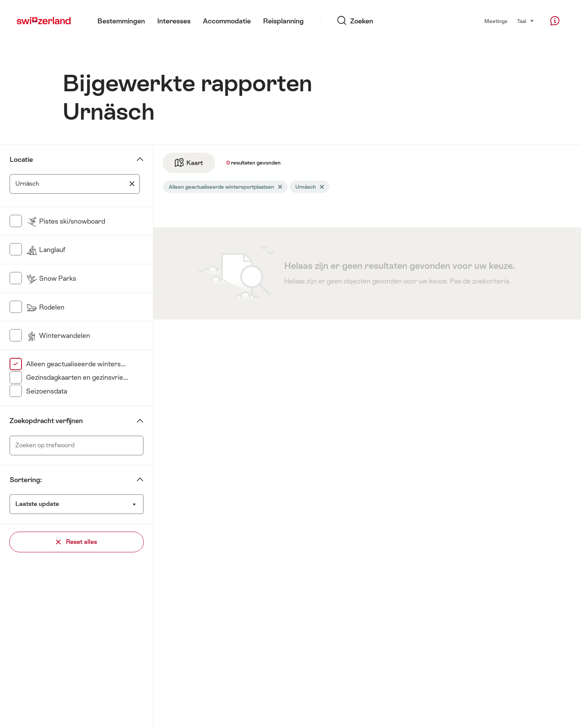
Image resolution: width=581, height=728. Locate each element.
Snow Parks (51, 278)
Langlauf (46, 250)
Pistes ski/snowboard (66, 221)
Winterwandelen (58, 336)
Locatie (21, 160)
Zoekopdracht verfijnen (46, 421)
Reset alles (77, 542)
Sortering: (26, 480)
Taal (526, 21)
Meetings (496, 21)
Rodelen (45, 307)
